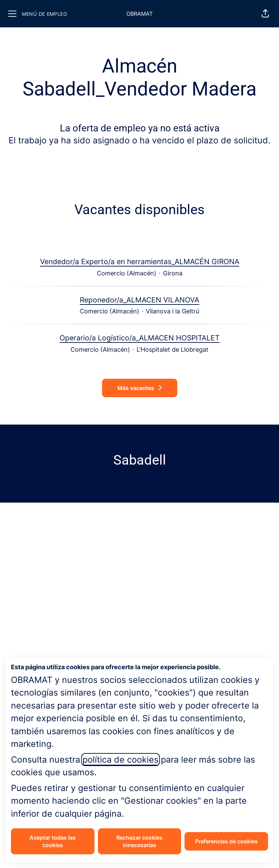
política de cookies (121, 760)
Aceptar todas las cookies (53, 841)
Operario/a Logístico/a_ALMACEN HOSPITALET (139, 338)
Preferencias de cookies (226, 841)
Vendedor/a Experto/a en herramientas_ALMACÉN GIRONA (140, 262)
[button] (265, 14)
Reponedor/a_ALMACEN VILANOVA (139, 300)
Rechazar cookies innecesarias (139, 841)
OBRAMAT (139, 14)
